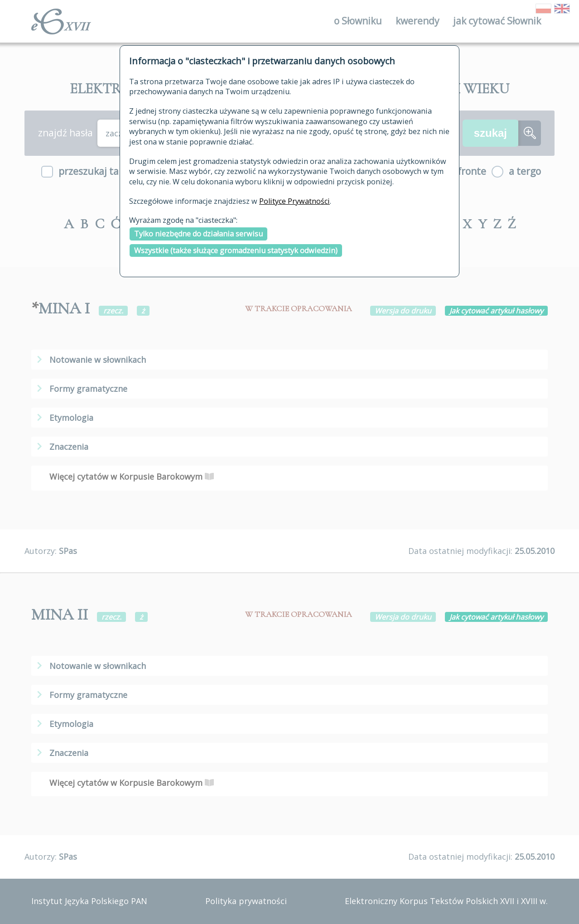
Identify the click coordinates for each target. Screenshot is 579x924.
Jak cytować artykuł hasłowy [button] (496, 311)
